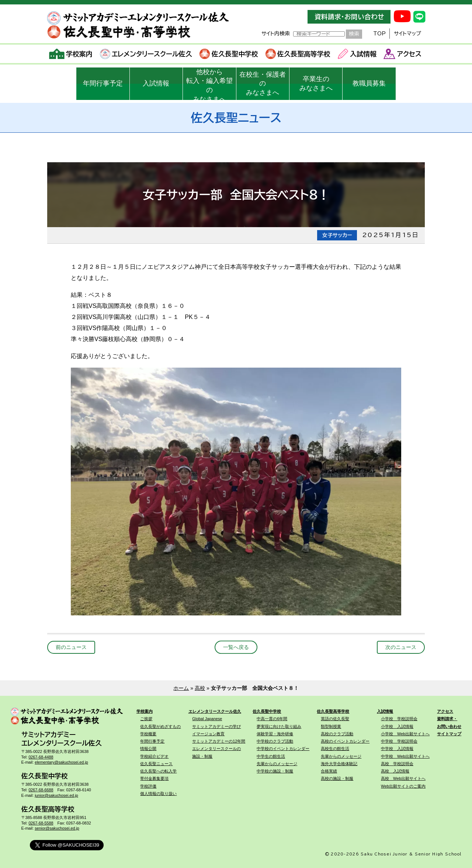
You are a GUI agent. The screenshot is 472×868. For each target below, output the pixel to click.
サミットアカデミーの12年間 (219, 741)
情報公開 (148, 749)
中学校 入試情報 (397, 749)
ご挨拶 (146, 719)
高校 (200, 688)
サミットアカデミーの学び (216, 726)
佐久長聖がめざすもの (160, 726)
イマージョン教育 (208, 734)
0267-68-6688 (41, 790)
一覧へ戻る (236, 647)
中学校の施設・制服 (275, 771)
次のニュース (401, 647)
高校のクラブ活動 (337, 734)
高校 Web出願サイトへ (403, 778)
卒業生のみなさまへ (316, 84)
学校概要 (148, 734)
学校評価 (148, 786)
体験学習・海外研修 (275, 734)
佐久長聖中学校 (229, 54)
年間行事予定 (103, 83)
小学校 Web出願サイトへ (405, 734)
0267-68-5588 (41, 823)
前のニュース (71, 647)
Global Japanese (207, 719)
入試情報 (357, 54)
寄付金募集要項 (154, 778)
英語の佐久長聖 (335, 719)
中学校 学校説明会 (399, 741)
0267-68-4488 (41, 757)
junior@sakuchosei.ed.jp (56, 795)
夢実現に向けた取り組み (279, 726)
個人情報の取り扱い (158, 794)
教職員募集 (369, 83)
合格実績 (329, 771)
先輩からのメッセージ (277, 764)
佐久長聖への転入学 (158, 771)
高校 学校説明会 (397, 764)
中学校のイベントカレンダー (283, 749)
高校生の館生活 (335, 749)
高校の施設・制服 (337, 778)
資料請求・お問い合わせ (349, 17)
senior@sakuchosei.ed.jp (57, 828)
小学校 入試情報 (397, 726)
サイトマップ (407, 34)
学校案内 (71, 54)
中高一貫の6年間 (272, 719)
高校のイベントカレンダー (345, 741)
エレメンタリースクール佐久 (146, 54)
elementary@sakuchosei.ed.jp (61, 762)
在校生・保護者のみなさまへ (263, 84)
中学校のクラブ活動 (275, 741)
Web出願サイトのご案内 (403, 786)
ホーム (181, 688)
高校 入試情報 (395, 771)
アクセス (402, 54)
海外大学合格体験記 (339, 764)
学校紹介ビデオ (154, 756)
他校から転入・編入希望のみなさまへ (209, 84)
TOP (379, 34)
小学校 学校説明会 (399, 719)
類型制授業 (331, 726)
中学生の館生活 (271, 756)
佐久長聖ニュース (156, 764)
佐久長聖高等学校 (298, 54)
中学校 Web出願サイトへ (405, 756)
